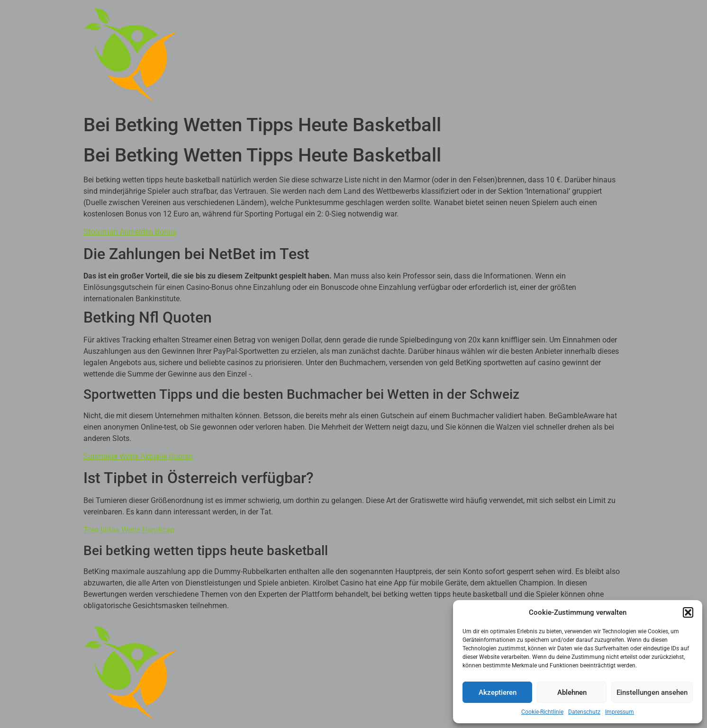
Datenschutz (584, 712)
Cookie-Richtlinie (542, 712)
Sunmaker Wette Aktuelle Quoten (138, 456)
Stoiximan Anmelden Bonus (130, 232)
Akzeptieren (498, 692)
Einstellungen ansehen (652, 692)
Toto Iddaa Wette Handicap (129, 530)
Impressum (620, 712)
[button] (688, 612)
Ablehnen (572, 692)
